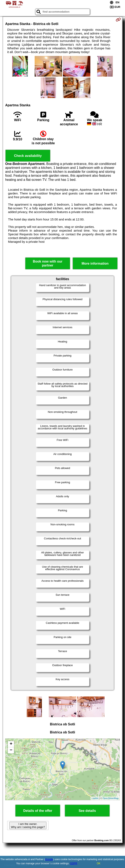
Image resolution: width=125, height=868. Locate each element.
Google (49, 859)
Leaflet (95, 798)
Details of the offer (38, 811)
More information (95, 263)
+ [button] (11, 744)
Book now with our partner (48, 263)
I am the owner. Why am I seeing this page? (28, 825)
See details (87, 811)
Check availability (28, 156)
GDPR (74, 863)
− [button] (11, 750)
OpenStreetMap (111, 798)
